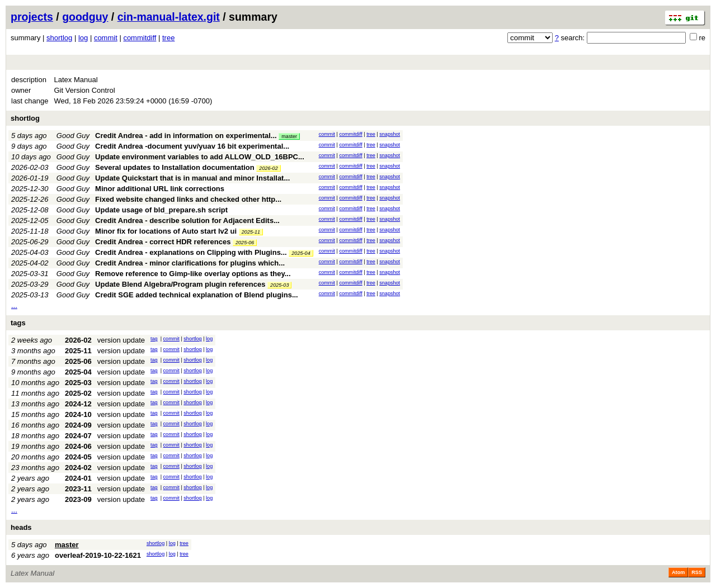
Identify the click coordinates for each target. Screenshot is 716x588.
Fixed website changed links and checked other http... (188, 199)
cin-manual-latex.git (169, 17)
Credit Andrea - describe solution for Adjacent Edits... (187, 220)
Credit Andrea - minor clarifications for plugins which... (190, 263)
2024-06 (78, 446)
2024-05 (78, 457)
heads (21, 527)
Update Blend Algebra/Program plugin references (180, 284)
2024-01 (78, 478)
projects (32, 17)
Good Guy (73, 136)
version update (121, 340)
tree (168, 38)
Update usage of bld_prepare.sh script (161, 210)
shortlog (59, 38)
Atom (678, 572)
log (83, 38)
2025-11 (251, 232)
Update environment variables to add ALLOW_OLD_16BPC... (200, 157)
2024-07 (78, 436)
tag (154, 339)
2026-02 (268, 168)
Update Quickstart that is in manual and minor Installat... (192, 178)
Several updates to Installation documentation (175, 167)
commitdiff (140, 38)
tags (18, 323)
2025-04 (301, 253)
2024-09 (78, 425)
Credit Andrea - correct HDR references (163, 242)
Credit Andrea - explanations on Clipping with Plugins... (192, 252)
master (289, 136)
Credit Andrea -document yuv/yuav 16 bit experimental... (192, 146)
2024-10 (78, 414)
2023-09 (78, 499)
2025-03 (279, 285)
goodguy (85, 17)
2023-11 (78, 489)
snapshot (390, 134)
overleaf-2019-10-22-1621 (98, 555)
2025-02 (78, 393)
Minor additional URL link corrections (160, 189)
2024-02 (78, 468)
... (14, 305)
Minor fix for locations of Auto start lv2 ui (166, 231)
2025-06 (245, 243)
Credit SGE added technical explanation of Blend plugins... (197, 295)
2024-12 (78, 404)
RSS (697, 572)
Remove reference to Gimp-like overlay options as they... (193, 274)
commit (106, 38)
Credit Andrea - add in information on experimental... (187, 136)
